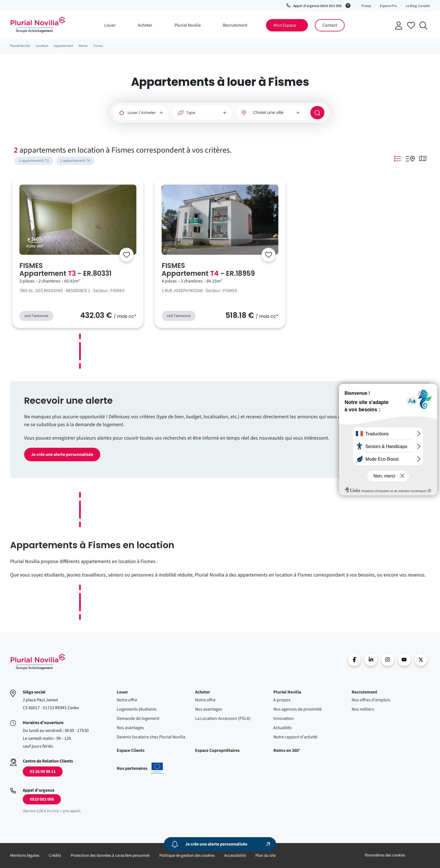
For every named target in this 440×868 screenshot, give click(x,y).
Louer (122, 692)
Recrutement (364, 692)
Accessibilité (235, 856)
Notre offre (127, 700)
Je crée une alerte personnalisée (62, 454)
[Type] (202, 113)
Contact (330, 25)
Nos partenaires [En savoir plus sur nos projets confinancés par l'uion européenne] (140, 768)
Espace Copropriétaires (217, 750)
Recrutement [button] (235, 25)
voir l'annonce (36, 316)
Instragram (388, 660)
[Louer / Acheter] (141, 113)
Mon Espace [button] (285, 25)
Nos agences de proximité (297, 709)
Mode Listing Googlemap (410, 159)
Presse (366, 6)
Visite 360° (35, 246)
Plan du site (265, 856)
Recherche (423, 26)
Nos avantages (130, 728)
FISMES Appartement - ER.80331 (65, 270)
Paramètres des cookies (385, 855)
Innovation (284, 718)
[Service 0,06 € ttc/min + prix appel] (349, 5)
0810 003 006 (42, 799)
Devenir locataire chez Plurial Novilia (151, 737)
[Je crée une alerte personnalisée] (220, 844)
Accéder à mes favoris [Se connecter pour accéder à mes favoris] (411, 25)
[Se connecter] (127, 255)
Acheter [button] (145, 25)
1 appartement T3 (34, 161)
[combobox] (271, 113)
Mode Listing (398, 159)
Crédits (55, 856)
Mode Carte (423, 159)
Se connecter (399, 26)
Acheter (202, 692)
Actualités (283, 728)
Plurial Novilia (287, 692)
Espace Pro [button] (388, 6)
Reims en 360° (287, 750)
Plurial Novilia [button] (188, 25)
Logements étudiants (137, 709)
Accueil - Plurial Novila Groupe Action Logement (38, 25)
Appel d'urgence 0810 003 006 (317, 6)
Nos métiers (363, 709)
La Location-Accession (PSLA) (223, 718)
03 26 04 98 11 (43, 771)
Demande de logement (138, 718)
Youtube (404, 660)
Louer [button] (110, 25)
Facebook (354, 660)
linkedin (371, 660)
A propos (282, 700)
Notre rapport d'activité (295, 737)
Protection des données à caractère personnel (110, 856)
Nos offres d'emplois (371, 700)
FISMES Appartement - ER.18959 (208, 270)
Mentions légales (25, 856)
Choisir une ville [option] (268, 112)
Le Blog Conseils (418, 6)
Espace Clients (131, 750)
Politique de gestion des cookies (187, 856)
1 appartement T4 (75, 161)
